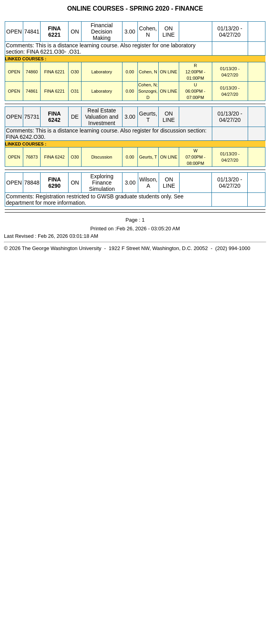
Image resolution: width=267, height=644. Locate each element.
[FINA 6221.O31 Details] (60, 91)
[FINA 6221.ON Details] (55, 35)
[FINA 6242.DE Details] (55, 120)
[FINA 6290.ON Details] (55, 186)
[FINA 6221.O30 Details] (60, 72)
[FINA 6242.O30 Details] (60, 157)
